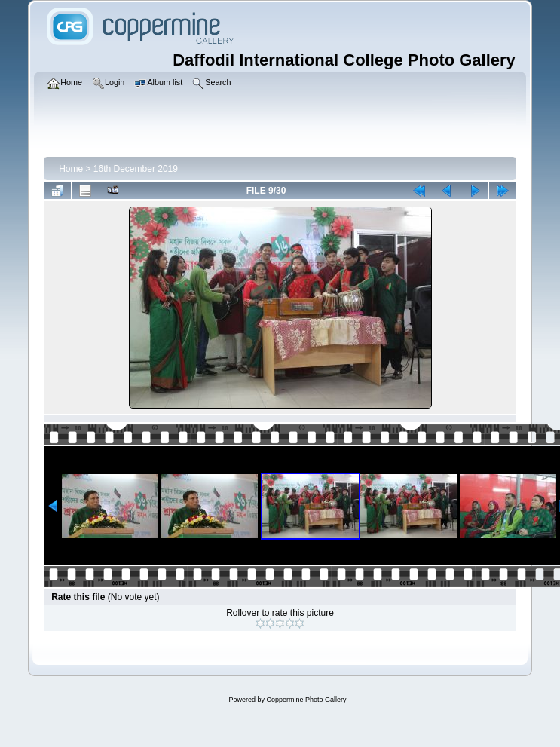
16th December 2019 (136, 169)
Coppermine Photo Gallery (306, 700)
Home (71, 169)
